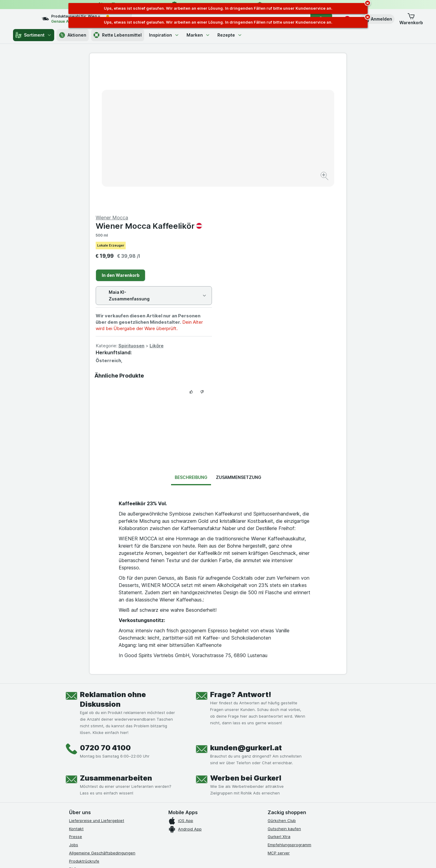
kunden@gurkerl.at (246, 602)
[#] (288, 768)
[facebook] (73, 763)
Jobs (74, 699)
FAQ (73, 723)
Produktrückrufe (84, 716)
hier (170, 816)
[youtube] (102, 763)
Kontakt (76, 683)
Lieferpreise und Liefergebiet (97, 675)
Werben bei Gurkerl (246, 632)
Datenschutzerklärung (90, 732)
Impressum (79, 740)
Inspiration (164, 35)
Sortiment (34, 35)
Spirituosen (260, 200)
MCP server (279, 707)
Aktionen (73, 35)
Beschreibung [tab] (191, 332)
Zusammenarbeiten (116, 632)
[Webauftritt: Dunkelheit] (245, 856)
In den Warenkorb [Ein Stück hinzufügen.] (249, 130)
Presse (76, 691)
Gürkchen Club (282, 675)
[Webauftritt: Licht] (215, 856)
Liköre (285, 200)
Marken (198, 35)
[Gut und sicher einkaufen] (240, 778)
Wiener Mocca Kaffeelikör (277, 80)
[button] (377, 19)
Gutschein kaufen (284, 683)
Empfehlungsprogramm (289, 699)
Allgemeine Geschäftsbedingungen (102, 707)
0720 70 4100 (105, 602)
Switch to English (229, 831)
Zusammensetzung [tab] (239, 332)
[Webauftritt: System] (188, 856)
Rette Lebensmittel (118, 35)
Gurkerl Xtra (279, 691)
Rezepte (230, 35)
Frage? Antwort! (241, 549)
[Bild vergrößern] (197, 157)
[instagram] (87, 763)
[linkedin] (116, 763)
